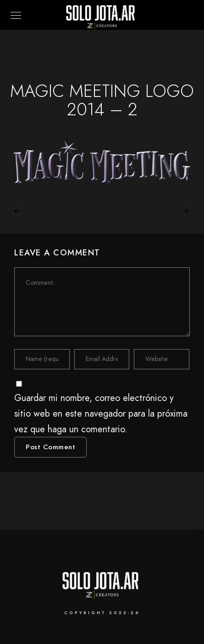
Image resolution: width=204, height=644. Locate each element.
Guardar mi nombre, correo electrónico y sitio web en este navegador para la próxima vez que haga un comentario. (101, 413)
